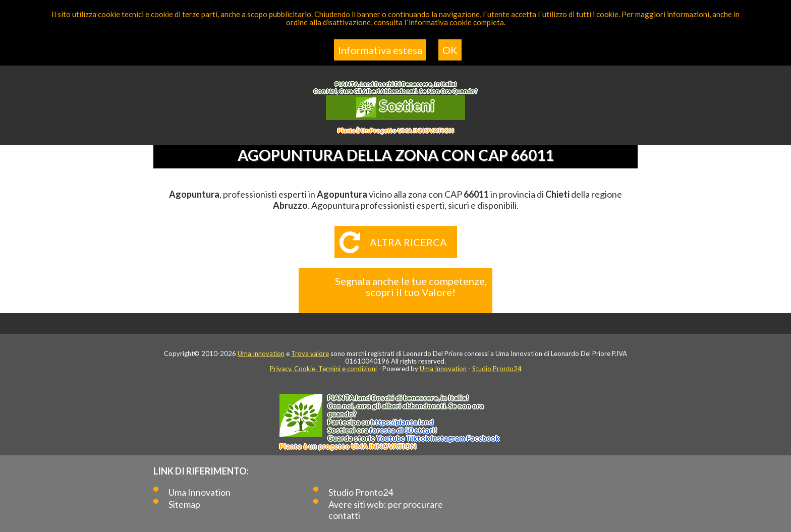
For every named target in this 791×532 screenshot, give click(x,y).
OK (450, 50)
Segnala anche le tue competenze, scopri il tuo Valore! (411, 286)
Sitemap (184, 504)
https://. (402, 422)
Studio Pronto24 (497, 369)
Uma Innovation (261, 353)
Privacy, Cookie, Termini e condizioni (323, 369)
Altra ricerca (408, 242)
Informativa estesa (380, 50)
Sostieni (395, 107)
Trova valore (310, 353)
